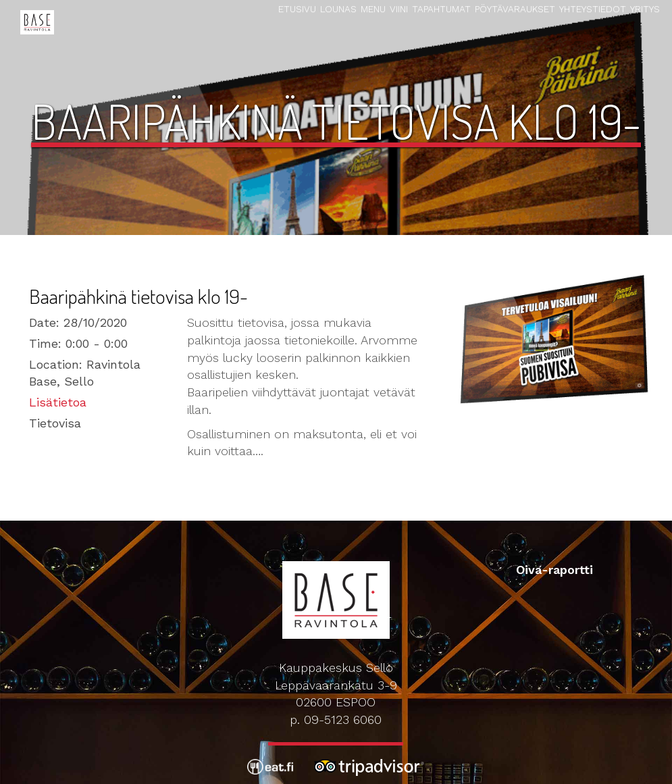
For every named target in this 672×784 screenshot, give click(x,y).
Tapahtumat (441, 9)
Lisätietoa (58, 402)
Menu (373, 9)
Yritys (645, 9)
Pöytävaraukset (515, 9)
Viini (399, 9)
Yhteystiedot (593, 9)
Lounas (338, 9)
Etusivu (297, 9)
